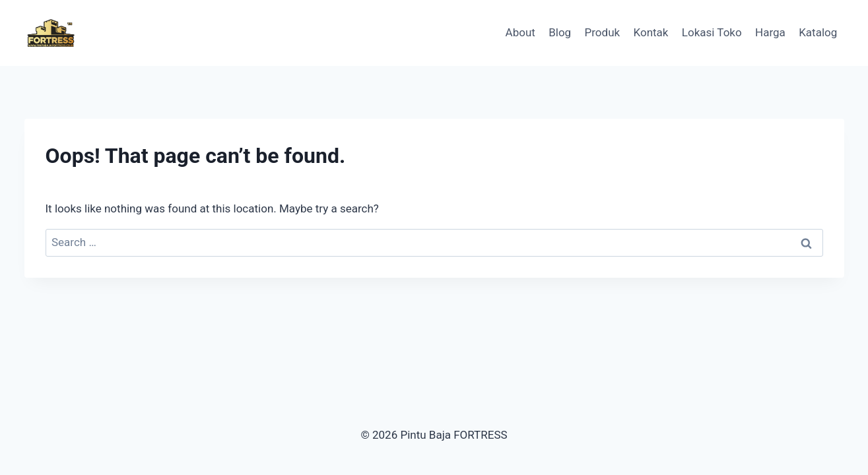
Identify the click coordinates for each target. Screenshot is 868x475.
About (520, 32)
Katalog (818, 32)
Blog (560, 32)
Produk (603, 32)
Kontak (651, 32)
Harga (770, 32)
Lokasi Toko (712, 32)
